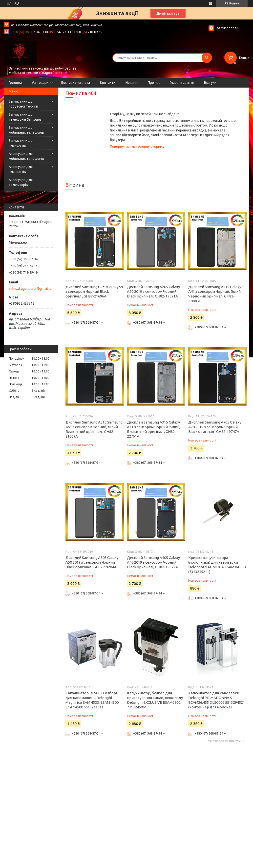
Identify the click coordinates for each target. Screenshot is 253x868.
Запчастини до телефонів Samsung (25, 117)
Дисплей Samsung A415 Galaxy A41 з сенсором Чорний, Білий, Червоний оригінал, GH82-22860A (215, 294)
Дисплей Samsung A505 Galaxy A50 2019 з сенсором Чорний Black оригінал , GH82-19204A (92, 562)
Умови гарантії (182, 83)
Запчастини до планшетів (21, 143)
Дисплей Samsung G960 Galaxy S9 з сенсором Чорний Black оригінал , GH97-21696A (94, 291)
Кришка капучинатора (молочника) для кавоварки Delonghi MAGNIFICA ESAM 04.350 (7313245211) (217, 565)
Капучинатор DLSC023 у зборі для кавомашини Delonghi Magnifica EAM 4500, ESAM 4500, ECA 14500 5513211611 (92, 700)
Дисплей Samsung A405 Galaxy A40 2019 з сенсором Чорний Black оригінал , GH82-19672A (153, 562)
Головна (15, 83)
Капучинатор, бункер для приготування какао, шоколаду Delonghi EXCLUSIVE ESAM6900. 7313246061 (155, 700)
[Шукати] (207, 58)
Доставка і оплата (75, 83)
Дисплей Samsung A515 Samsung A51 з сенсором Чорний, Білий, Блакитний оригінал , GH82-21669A (94, 429)
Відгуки (210, 83)
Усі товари (40, 83)
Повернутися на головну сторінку (137, 147)
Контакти (108, 83)
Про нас (154, 83)
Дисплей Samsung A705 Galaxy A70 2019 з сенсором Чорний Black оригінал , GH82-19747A (215, 427)
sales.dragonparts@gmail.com (31, 289)
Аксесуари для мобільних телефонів (26, 156)
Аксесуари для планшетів (21, 169)
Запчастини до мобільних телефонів (26, 130)
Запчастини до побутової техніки (23, 104)
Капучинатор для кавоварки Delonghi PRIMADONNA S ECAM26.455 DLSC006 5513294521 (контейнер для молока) (217, 700)
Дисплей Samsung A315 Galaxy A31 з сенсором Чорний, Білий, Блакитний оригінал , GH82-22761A (154, 429)
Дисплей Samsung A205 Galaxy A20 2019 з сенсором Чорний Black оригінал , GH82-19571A (153, 291)
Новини (132, 83)
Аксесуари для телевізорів (21, 182)
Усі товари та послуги (224, 741)
